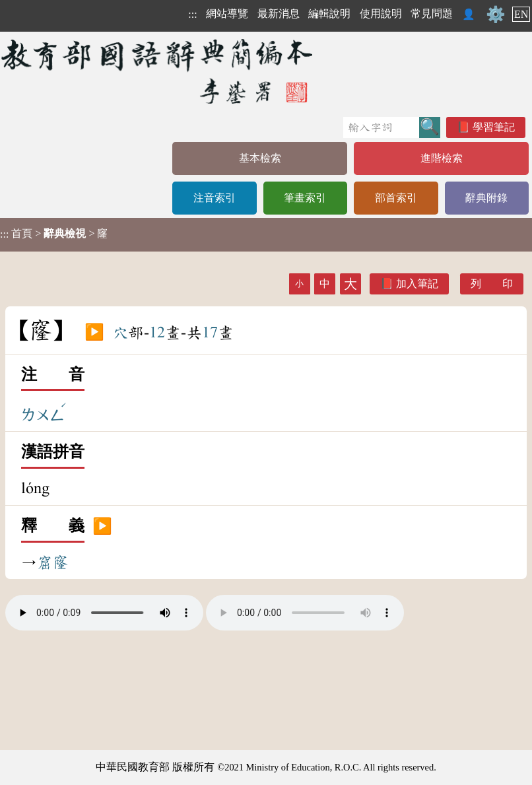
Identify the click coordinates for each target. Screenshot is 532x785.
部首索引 (396, 198)
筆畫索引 (305, 198)
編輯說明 (329, 14)
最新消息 (279, 14)
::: (192, 14)
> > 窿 (54, 234)
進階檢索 (442, 158)
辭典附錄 (486, 198)
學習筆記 (494, 127)
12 (157, 333)
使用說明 (381, 14)
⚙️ (496, 15)
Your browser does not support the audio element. (104, 613)
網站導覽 (227, 14)
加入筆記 (417, 284)
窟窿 (53, 563)
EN (521, 14)
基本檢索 (260, 158)
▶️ (94, 333)
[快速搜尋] (381, 127)
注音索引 (215, 198)
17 (210, 333)
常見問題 (432, 14)
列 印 (492, 284)
